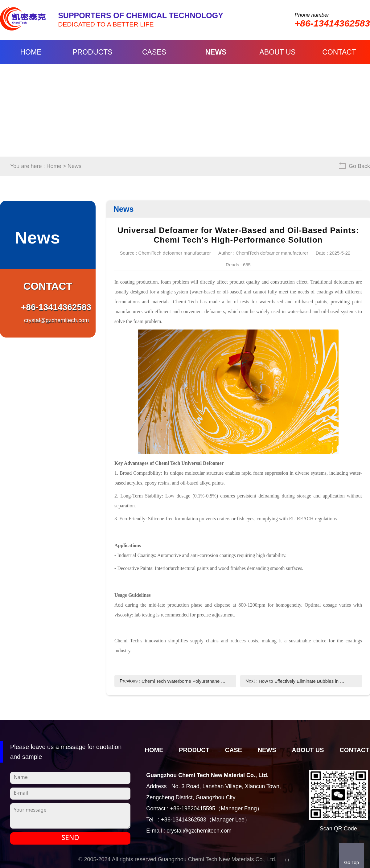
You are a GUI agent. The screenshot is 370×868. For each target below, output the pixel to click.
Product (194, 750)
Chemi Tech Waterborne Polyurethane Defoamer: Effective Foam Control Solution (185, 681)
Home (31, 52)
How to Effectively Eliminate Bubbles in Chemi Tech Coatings (302, 681)
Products (92, 52)
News (216, 52)
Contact (339, 52)
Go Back (359, 166)
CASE (234, 750)
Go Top (351, 862)
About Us (277, 52)
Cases (154, 52)
